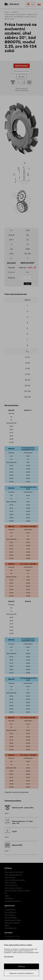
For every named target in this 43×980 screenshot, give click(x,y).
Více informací (9, 956)
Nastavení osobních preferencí (22, 973)
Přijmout (22, 966)
